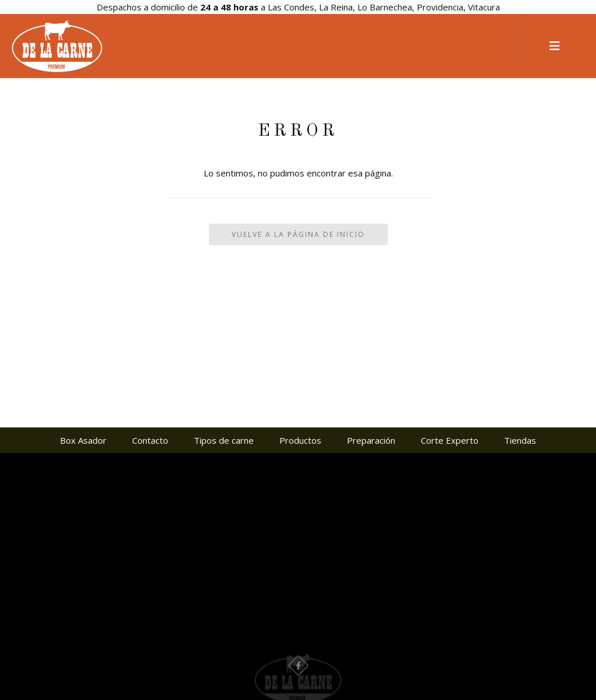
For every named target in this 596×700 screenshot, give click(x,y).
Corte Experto (450, 440)
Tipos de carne (224, 440)
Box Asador (83, 440)
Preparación (371, 440)
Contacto (150, 440)
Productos (300, 440)
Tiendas (520, 440)
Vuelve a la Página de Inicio (298, 234)
